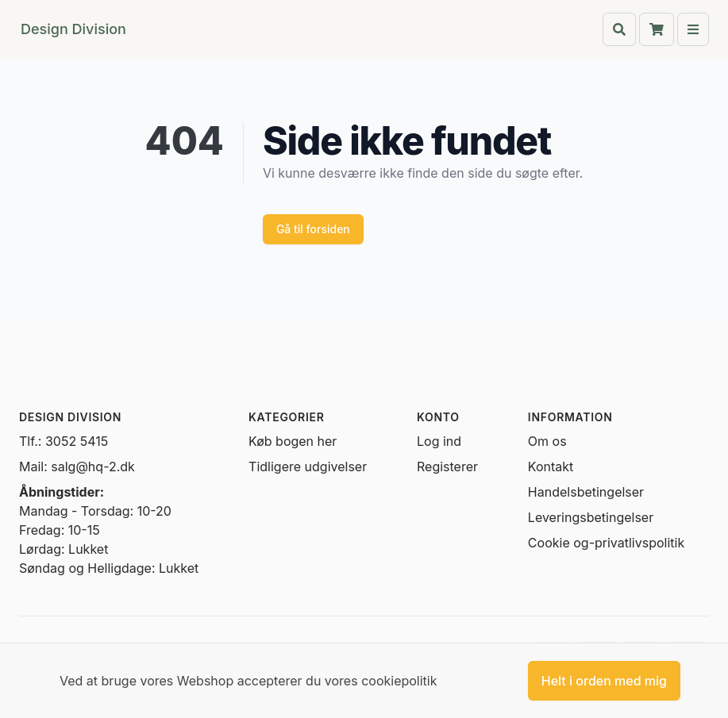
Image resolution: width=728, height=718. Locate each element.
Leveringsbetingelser (591, 517)
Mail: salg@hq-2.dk (77, 467)
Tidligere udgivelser (308, 467)
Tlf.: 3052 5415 (64, 441)
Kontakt (551, 467)
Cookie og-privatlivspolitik (606, 543)
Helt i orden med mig (604, 681)
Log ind (439, 441)
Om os (547, 441)
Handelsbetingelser (586, 492)
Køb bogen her (293, 441)
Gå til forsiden (313, 229)
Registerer (447, 467)
